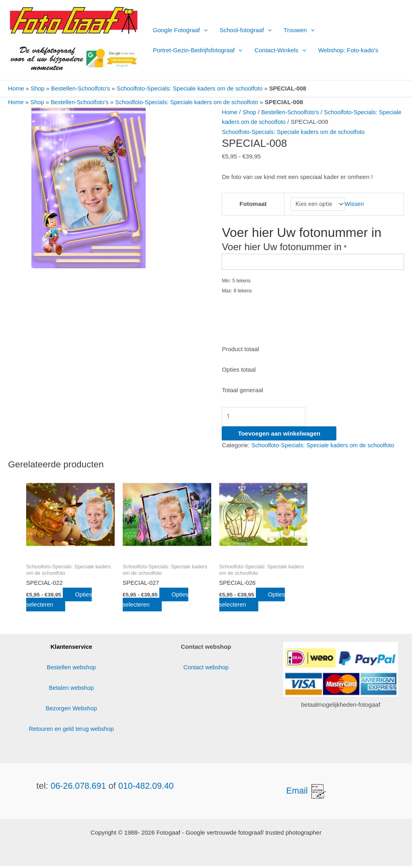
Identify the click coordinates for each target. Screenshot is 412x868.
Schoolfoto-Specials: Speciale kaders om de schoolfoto (192, 89)
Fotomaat (253, 204)
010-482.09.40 (147, 788)
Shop (38, 89)
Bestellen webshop (71, 669)
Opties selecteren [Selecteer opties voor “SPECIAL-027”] (158, 602)
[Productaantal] (267, 418)
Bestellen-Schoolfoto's (81, 89)
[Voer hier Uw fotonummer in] (313, 263)
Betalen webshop (71, 690)
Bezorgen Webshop (71, 710)
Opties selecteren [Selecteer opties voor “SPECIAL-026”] (254, 602)
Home (16, 89)
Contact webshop (206, 669)
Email (307, 793)
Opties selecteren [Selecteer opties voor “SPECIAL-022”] (61, 602)
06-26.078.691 (78, 788)
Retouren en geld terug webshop (72, 731)
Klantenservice (71, 649)
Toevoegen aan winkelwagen (279, 435)
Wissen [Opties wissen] (355, 204)
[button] (204, 30)
